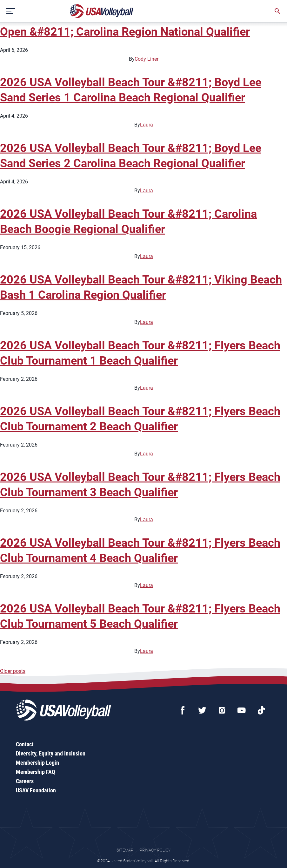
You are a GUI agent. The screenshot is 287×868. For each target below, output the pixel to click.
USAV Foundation (36, 790)
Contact (25, 744)
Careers (25, 781)
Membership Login (37, 763)
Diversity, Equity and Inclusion (51, 753)
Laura (147, 125)
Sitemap (125, 850)
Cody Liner (147, 59)
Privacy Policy (155, 850)
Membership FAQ (36, 772)
